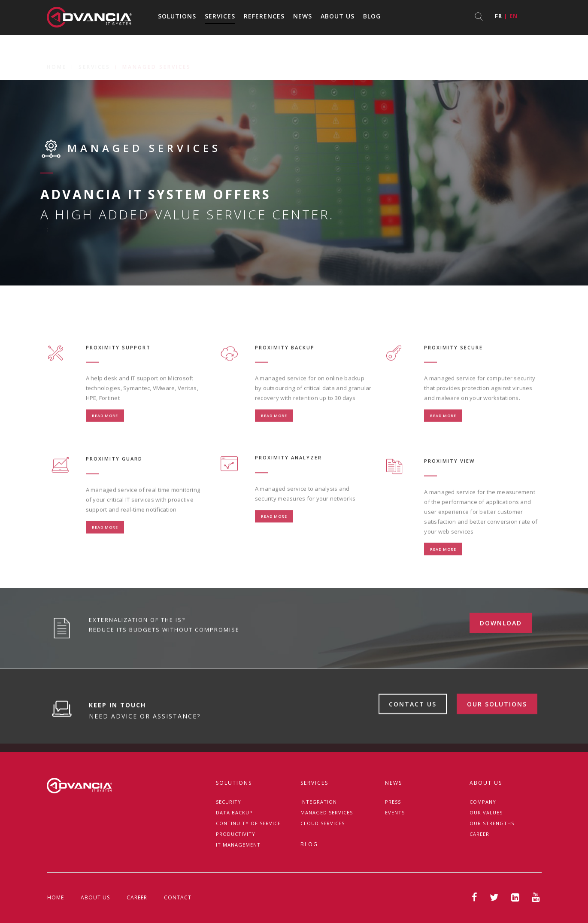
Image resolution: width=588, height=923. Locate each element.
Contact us (413, 738)
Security (229, 802)
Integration (319, 802)
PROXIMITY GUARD (114, 491)
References (264, 16)
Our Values (486, 812)
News (303, 16)
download (501, 657)
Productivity (236, 834)
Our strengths (492, 823)
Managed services (327, 812)
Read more (105, 448)
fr (499, 16)
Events (395, 812)
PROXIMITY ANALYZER (288, 486)
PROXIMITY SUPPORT (118, 379)
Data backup (234, 812)
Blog (372, 16)
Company (483, 802)
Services (220, 16)
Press (393, 802)
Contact (178, 897)
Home (57, 57)
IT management (238, 845)
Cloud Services (323, 823)
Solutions (177, 16)
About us (338, 16)
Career (479, 834)
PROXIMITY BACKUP (285, 379)
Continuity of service (248, 823)
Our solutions (497, 738)
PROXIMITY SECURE (453, 379)
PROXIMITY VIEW (449, 501)
